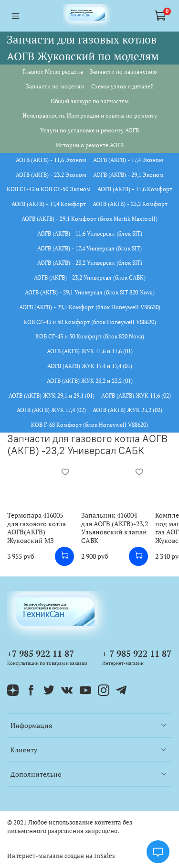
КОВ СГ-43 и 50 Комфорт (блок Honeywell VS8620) (90, 322)
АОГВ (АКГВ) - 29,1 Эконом (128, 175)
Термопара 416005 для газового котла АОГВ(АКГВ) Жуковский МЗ (37, 528)
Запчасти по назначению (123, 71)
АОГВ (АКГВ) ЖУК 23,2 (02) (127, 410)
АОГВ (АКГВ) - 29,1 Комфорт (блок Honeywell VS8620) (90, 307)
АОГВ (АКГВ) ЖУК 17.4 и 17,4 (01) (90, 366)
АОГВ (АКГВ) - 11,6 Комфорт (135, 189)
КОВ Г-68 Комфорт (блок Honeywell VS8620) (89, 425)
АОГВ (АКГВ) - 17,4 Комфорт (49, 204)
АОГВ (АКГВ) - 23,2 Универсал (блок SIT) (90, 263)
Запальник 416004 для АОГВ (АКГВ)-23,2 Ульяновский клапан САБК (115, 528)
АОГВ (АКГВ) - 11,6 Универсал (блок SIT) (90, 233)
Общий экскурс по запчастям (90, 101)
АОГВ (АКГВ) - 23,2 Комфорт (130, 204)
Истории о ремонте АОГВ (90, 145)
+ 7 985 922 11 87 (137, 653)
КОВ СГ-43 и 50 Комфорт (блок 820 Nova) (90, 336)
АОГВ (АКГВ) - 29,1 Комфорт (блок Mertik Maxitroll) (89, 219)
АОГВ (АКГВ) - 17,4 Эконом (128, 160)
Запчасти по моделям (55, 86)
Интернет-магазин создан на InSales (61, 856)
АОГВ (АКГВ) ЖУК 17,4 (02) (51, 410)
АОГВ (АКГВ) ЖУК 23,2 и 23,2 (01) (90, 381)
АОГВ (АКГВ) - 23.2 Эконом (51, 175)
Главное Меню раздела (53, 71)
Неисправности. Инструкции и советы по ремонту (90, 115)
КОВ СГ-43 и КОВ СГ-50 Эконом (49, 189)
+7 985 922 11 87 (41, 653)
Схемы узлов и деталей (122, 86)
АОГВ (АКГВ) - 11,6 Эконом (51, 160)
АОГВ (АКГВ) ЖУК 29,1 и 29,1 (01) (52, 396)
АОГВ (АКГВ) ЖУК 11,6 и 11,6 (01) (90, 351)
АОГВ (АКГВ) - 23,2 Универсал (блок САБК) (90, 277)
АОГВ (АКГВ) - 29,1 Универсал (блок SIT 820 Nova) (90, 292)
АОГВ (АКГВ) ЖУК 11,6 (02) (136, 396)
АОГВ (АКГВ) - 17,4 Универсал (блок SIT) (89, 248)
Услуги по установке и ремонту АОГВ (89, 130)
